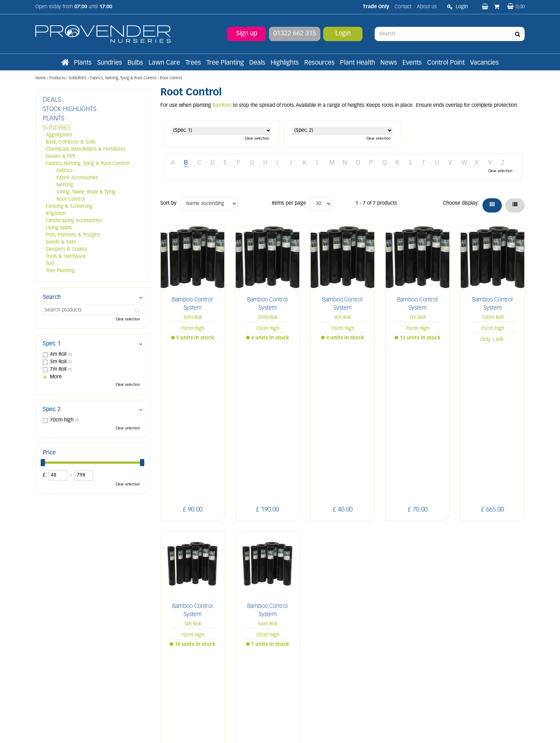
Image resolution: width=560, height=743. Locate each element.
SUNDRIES (57, 128)
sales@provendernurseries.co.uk (72, 669)
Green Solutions (282, 736)
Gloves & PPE (61, 157)
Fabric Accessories (77, 178)
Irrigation (56, 214)
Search (52, 298)
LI (417, 587)
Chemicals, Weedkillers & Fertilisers (86, 149)
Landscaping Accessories (74, 221)
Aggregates (59, 135)
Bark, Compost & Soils (71, 142)
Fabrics (64, 171)
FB (433, 587)
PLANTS (54, 119)
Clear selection (257, 139)
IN (449, 587)
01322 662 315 (295, 34)
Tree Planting (60, 271)
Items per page (289, 203)
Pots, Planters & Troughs (73, 235)
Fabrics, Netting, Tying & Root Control (87, 164)
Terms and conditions (184, 643)
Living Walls (59, 228)
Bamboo (222, 106)
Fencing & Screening (69, 207)
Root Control (71, 200)
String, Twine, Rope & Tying (86, 192)
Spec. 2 (52, 410)
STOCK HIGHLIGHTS (70, 109)
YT (482, 587)
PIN (466, 587)
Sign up (247, 34)
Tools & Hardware (66, 257)
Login (343, 34)
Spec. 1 (52, 344)
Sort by (168, 203)
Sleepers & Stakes (66, 250)
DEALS (52, 100)
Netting (65, 185)
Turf (50, 264)
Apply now (179, 659)
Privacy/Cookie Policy (322, 736)
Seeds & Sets (61, 242)
